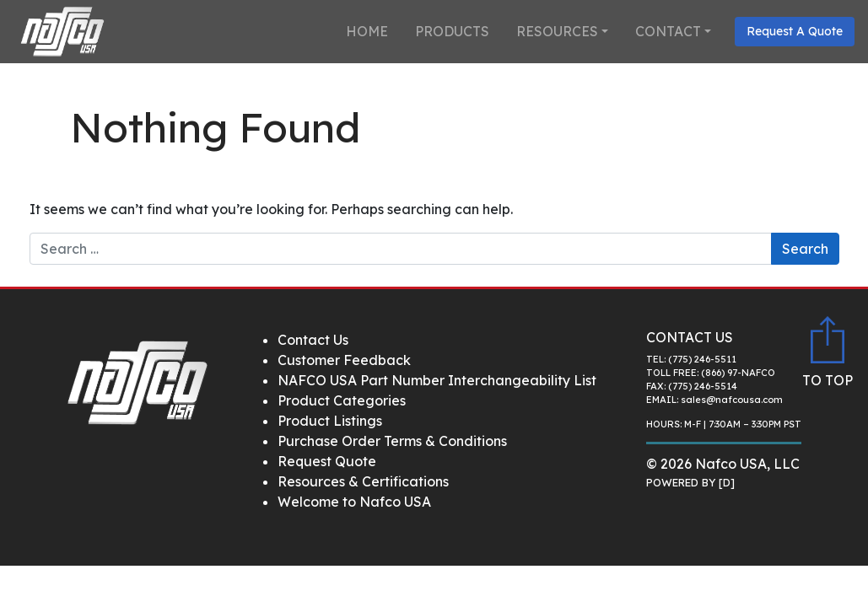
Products (452, 31)
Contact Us (313, 340)
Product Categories (342, 400)
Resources (557, 31)
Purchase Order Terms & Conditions (392, 441)
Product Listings (330, 421)
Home (367, 31)
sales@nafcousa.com (732, 400)
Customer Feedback (344, 360)
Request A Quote (795, 31)
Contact (668, 31)
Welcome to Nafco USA (354, 502)
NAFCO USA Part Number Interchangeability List (437, 380)
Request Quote (327, 461)
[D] (727, 482)
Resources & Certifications (363, 481)
